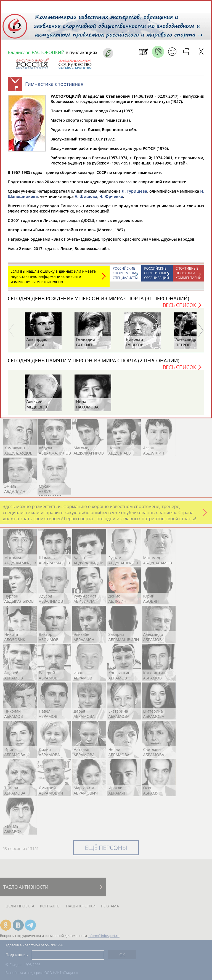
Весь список (179, 308)
